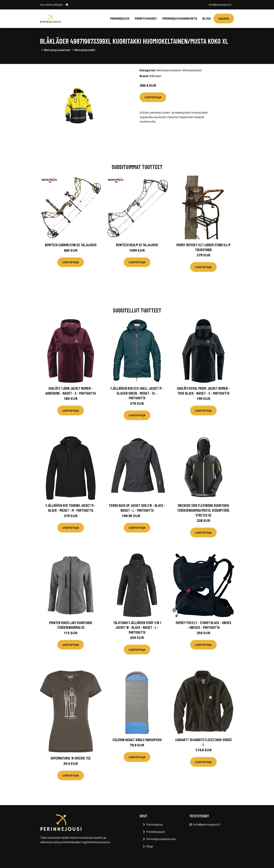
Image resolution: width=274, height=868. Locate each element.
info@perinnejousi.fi (220, 5)
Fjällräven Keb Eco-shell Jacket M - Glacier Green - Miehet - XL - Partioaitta (137, 393)
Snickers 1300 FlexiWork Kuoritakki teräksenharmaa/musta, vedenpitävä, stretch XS (203, 510)
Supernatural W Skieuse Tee (71, 758)
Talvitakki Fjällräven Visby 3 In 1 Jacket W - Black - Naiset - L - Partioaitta (137, 627)
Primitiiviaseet (146, 19)
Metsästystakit (85, 50)
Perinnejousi (120, 19)
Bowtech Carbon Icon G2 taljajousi (71, 245)
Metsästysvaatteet (57, 50)
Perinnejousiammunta (180, 19)
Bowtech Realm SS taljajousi (137, 245)
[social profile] (67, 5)
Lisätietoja (153, 97)
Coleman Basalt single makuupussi (137, 740)
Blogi (207, 19)
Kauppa (224, 19)
